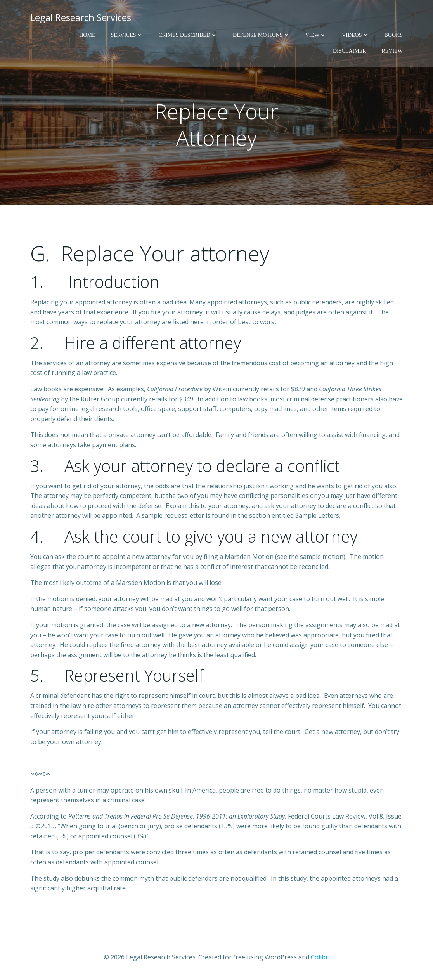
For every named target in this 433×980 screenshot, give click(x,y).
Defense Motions (261, 35)
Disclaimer (350, 51)
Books (394, 35)
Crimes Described (188, 35)
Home (87, 35)
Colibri (320, 957)
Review (392, 51)
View (316, 35)
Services (127, 35)
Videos (355, 35)
